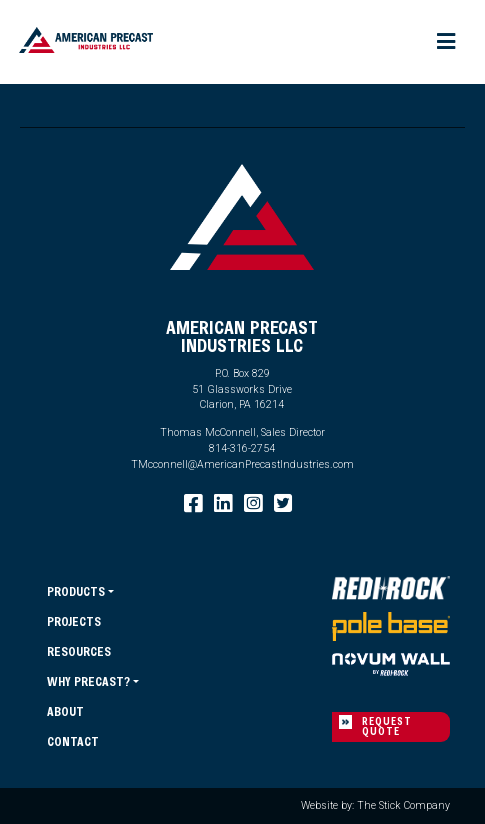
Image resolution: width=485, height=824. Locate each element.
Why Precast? (88, 681)
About (65, 711)
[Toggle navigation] (446, 42)
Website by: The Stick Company (375, 805)
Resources (79, 651)
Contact (73, 741)
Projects (74, 621)
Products (76, 591)
